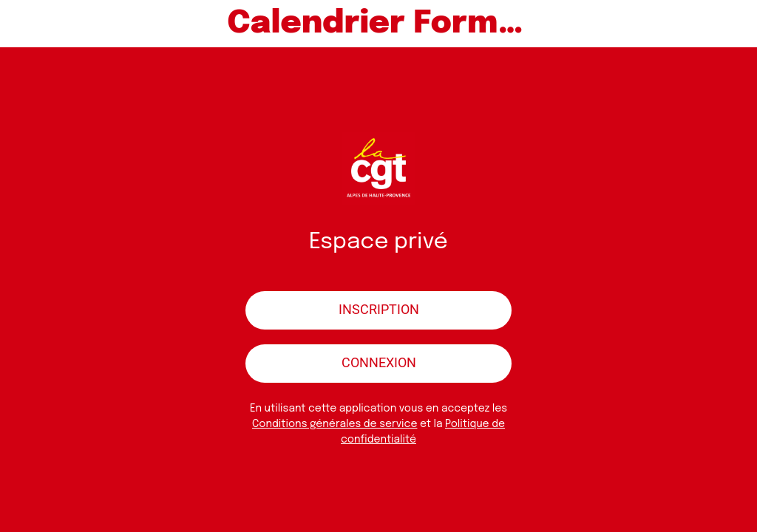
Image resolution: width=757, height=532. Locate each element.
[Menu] (24, 24)
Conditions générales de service (335, 424)
